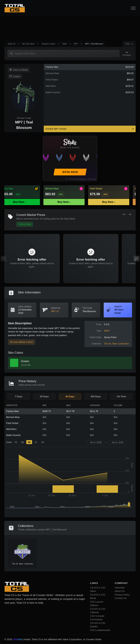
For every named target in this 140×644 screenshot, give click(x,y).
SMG (65, 44)
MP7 (76, 44)
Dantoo (17, 639)
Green (25, 361)
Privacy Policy (122, 595)
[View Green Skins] (14, 363)
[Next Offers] (130, 215)
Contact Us (121, 598)
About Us (120, 591)
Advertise (120, 588)
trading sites (49, 219)
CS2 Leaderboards (100, 630)
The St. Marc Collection (116, 344)
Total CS (11, 44)
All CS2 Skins (28, 44)
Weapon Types (48, 44)
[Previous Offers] (124, 215)
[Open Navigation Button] (133, 8)
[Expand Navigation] (127, 53)
